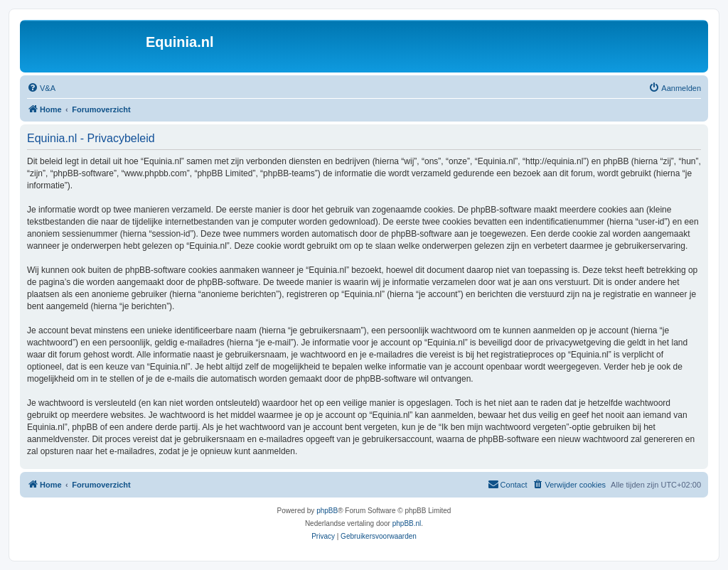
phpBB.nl (407, 523)
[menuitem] (41, 88)
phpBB (327, 511)
